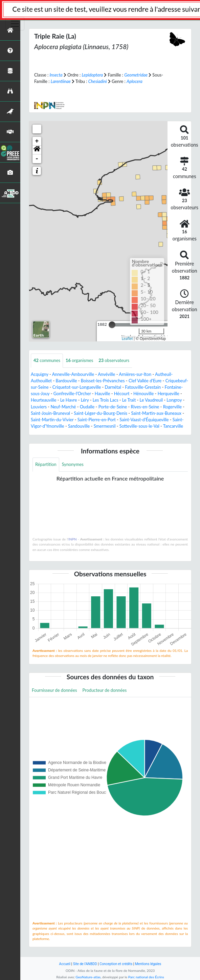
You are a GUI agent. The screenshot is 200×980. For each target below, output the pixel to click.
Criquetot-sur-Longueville (77, 387)
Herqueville (169, 393)
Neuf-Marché (63, 407)
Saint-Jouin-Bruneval (50, 413)
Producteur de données (105, 690)
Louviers (39, 407)
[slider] (112, 325)
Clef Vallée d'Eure (145, 381)
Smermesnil (105, 426)
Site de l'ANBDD (85, 964)
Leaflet (127, 338)
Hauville (103, 393)
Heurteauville (43, 400)
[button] (37, 150)
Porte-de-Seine (113, 407)
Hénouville (143, 393)
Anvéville (106, 374)
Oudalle (87, 407)
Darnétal (113, 387)
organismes (79, 360)
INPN (73, 539)
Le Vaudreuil (151, 400)
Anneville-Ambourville (73, 374)
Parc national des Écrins (146, 977)
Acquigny (40, 374)
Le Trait (129, 400)
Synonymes (73, 464)
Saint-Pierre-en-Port (97, 420)
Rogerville (172, 407)
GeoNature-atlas (88, 977)
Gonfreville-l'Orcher (72, 393)
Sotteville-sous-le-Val (139, 426)
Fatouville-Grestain (143, 387)
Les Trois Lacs (106, 400)
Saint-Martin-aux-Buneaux (156, 413)
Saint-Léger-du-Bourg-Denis (101, 413)
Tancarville (173, 426)
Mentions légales (148, 964)
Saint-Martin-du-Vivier (52, 420)
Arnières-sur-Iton (135, 374)
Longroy (174, 400)
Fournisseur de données (54, 690)
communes (47, 360)
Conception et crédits (116, 964)
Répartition (46, 464)
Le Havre (69, 400)
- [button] (37, 159)
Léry (85, 400)
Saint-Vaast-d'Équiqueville (144, 420)
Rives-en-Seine (145, 407)
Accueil (65, 964)
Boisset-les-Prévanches (103, 381)
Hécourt (122, 393)
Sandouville (79, 426)
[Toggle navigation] (15, 24)
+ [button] (37, 141)
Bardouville (66, 381)
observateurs (114, 360)
